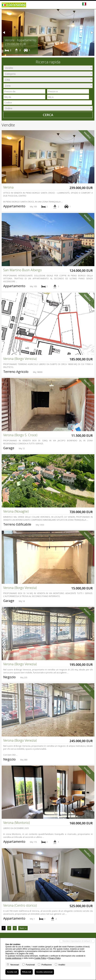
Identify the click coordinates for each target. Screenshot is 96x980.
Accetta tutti (12, 972)
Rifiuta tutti (27, 972)
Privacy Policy (54, 958)
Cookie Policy (40, 958)
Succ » (23, 928)
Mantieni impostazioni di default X (77, 941)
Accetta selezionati (44, 972)
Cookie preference (13, 958)
